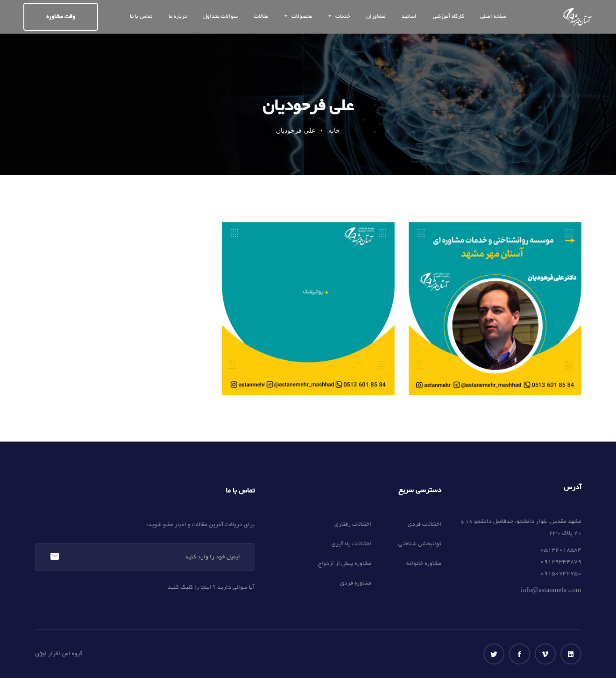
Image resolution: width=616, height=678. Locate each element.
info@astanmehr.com (551, 591)
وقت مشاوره (61, 17)
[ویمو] (545, 654)
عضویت (54, 557)
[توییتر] (494, 654)
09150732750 (561, 573)
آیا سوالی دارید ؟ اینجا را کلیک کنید (211, 587)
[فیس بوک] (520, 654)
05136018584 (561, 550)
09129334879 (561, 562)
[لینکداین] (571, 654)
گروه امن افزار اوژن (59, 654)
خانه (334, 131)
